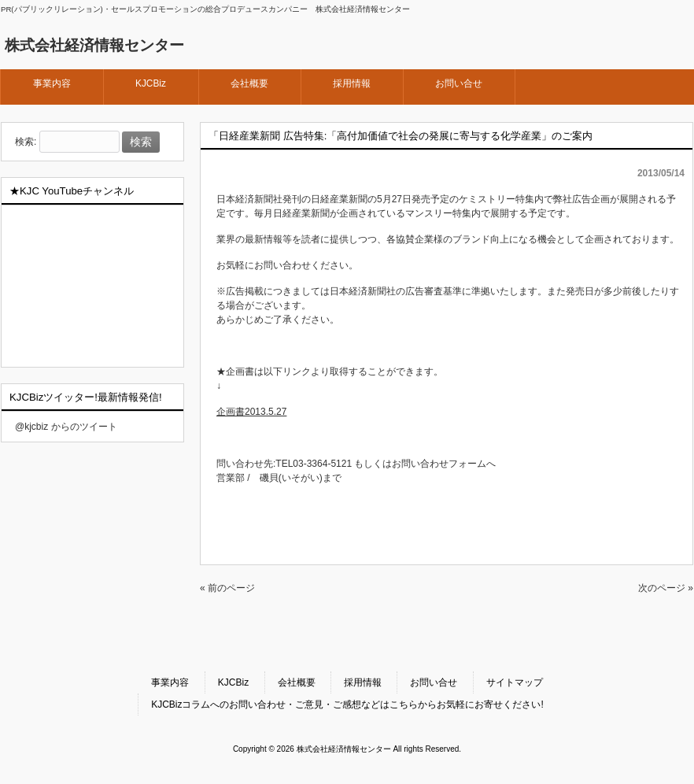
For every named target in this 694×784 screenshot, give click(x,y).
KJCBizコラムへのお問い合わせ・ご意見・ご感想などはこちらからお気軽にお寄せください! (347, 704)
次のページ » (666, 588)
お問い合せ (434, 682)
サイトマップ (515, 682)
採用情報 (363, 682)
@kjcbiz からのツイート (66, 427)
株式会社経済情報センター (94, 45)
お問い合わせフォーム (439, 464)
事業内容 (170, 682)
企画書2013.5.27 (251, 412)
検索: (26, 142)
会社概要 (297, 682)
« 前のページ (227, 588)
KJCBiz (233, 682)
